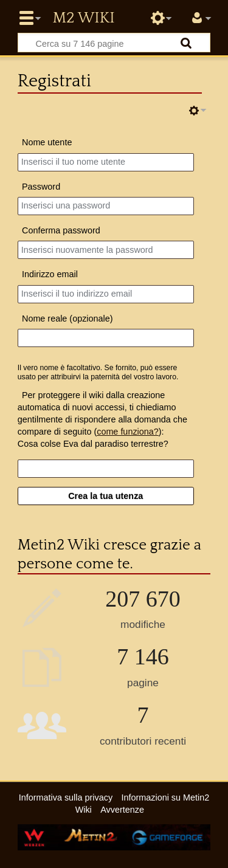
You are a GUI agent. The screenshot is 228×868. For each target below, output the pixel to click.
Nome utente (47, 142)
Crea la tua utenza (105, 496)
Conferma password (61, 230)
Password (41, 187)
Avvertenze (122, 810)
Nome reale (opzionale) (67, 319)
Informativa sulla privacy (66, 797)
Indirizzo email (50, 274)
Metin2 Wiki (83, 18)
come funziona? (128, 432)
